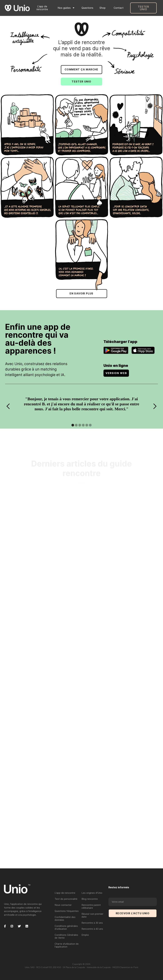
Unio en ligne (116, 365)
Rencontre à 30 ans (92, 923)
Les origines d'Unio (92, 893)
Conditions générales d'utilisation (66, 927)
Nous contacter (63, 905)
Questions (87, 8)
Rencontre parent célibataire (91, 906)
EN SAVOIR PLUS (81, 293)
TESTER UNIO (81, 82)
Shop (103, 8)
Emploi (85, 935)
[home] (17, 8)
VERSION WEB (116, 373)
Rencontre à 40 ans (92, 929)
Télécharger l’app (120, 342)
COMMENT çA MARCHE (81, 69)
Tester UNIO (143, 8)
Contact (119, 8)
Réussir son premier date (92, 915)
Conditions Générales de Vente (66, 936)
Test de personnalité (66, 899)
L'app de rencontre (42, 8)
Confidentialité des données (65, 918)
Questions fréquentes (67, 911)
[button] (66, 8)
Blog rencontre (90, 899)
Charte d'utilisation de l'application (67, 945)
